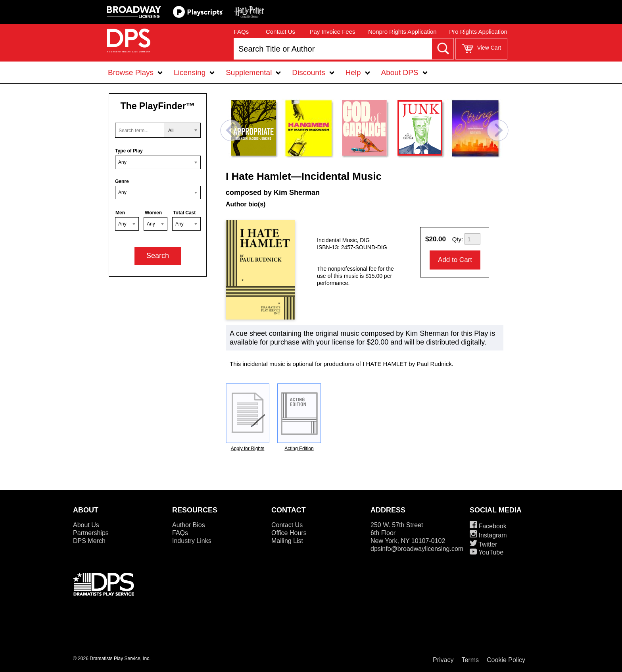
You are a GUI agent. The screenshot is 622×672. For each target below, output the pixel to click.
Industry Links (192, 541)
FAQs (242, 32)
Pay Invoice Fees (332, 32)
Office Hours (289, 533)
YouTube (487, 552)
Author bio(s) (246, 204)
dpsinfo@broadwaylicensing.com (417, 549)
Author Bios (189, 525)
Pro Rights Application (478, 32)
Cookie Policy (506, 660)
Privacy (443, 660)
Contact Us (280, 32)
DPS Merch (89, 541)
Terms (470, 660)
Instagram (488, 535)
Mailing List (287, 541)
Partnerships (91, 533)
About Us (86, 525)
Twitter (483, 544)
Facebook (488, 526)
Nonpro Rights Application (402, 32)
